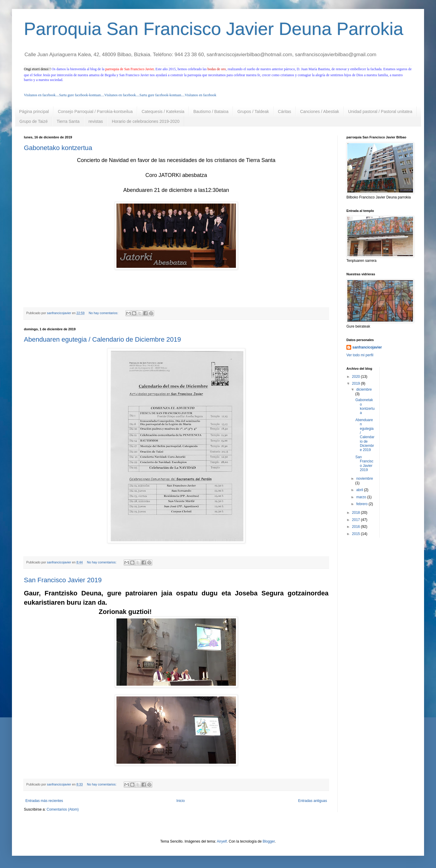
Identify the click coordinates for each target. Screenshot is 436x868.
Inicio (181, 801)
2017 (357, 520)
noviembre (365, 479)
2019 (357, 383)
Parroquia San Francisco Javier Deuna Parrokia (214, 29)
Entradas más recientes (44, 801)
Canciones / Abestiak (320, 111)
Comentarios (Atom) (63, 809)
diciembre (364, 389)
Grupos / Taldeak (253, 111)
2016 (357, 527)
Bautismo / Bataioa (211, 111)
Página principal (34, 111)
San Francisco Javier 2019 (63, 580)
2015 (357, 534)
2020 (357, 377)
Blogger (269, 841)
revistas (96, 121)
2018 (357, 513)
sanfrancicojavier (367, 347)
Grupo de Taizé (34, 121)
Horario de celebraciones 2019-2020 (145, 121)
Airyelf (222, 841)
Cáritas (285, 111)
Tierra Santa (68, 121)
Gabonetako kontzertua (58, 148)
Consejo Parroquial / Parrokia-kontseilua (95, 111)
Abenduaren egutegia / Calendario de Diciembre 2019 (102, 339)
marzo (362, 497)
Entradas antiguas (313, 801)
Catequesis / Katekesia (163, 111)
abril (360, 490)
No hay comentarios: (104, 313)
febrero (362, 504)
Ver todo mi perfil (360, 355)
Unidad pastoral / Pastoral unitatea (380, 111)
